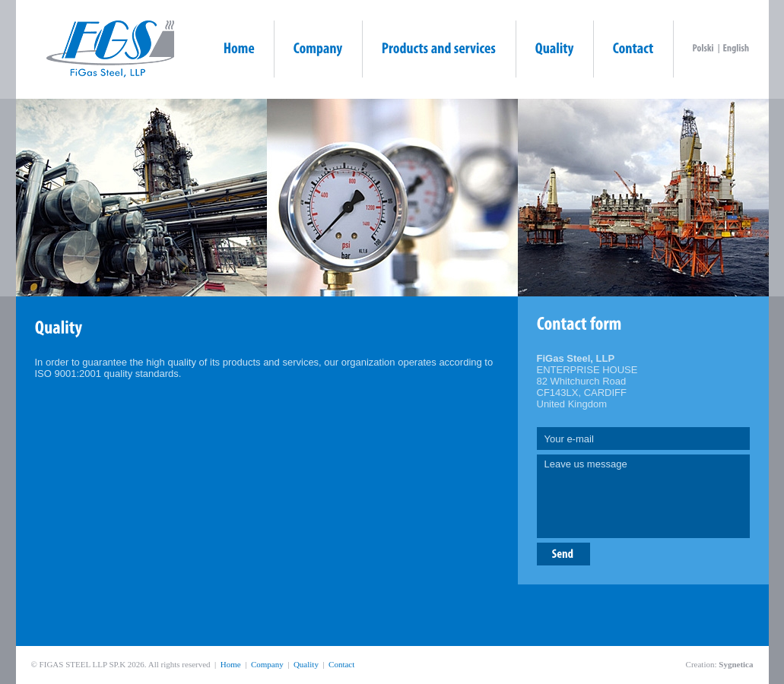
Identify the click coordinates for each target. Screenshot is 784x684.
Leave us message (643, 496)
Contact (341, 664)
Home (231, 664)
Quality (306, 664)
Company (267, 664)
